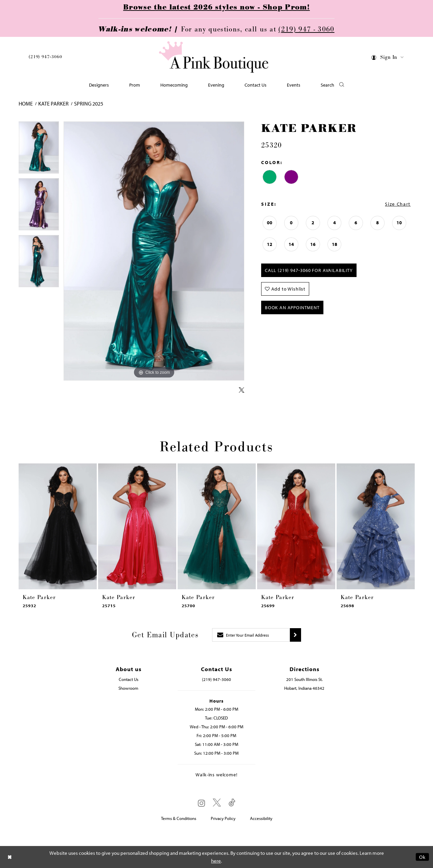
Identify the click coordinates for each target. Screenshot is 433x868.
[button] (388, 58)
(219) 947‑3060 (45, 57)
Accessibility (261, 818)
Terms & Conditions (179, 818)
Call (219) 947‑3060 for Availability (309, 270)
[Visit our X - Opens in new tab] (217, 803)
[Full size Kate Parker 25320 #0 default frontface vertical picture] (154, 251)
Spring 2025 (89, 104)
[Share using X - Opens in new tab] (242, 390)
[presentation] (58, 526)
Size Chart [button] (398, 204)
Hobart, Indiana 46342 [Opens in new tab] (304, 688)
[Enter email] (251, 635)
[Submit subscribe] (295, 635)
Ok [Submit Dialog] (422, 857)
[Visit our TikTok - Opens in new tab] (232, 803)
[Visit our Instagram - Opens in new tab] (201, 803)
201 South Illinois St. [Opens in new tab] (304, 679)
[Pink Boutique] (214, 57)
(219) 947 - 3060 (306, 29)
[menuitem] (45, 58)
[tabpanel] (39, 150)
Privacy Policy (223, 818)
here (216, 861)
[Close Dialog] (10, 857)
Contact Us (129, 679)
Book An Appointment (292, 307)
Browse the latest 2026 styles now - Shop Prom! (216, 7)
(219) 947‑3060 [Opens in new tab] (216, 679)
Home (26, 104)
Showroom (128, 688)
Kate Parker (53, 104)
